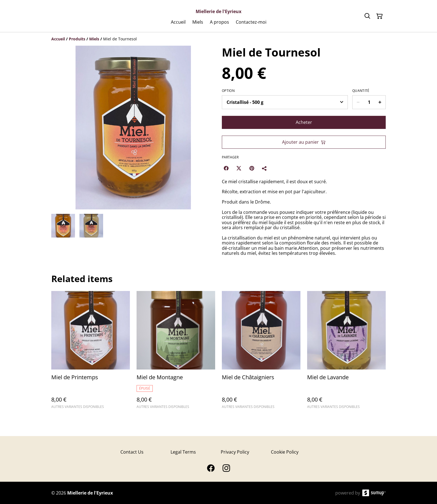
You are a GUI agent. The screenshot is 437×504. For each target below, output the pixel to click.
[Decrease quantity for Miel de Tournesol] (358, 102)
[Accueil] (58, 39)
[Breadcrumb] (219, 39)
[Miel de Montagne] (176, 352)
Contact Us (132, 452)
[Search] (367, 16)
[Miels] (94, 39)
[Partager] (264, 168)
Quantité (361, 91)
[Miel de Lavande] (346, 352)
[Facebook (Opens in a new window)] (226, 168)
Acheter (304, 122)
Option (228, 91)
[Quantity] (369, 102)
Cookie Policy (285, 452)
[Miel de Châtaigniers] (261, 352)
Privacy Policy (235, 452)
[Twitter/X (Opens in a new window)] (239, 168)
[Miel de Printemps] (91, 352)
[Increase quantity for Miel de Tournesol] (380, 102)
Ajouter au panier (304, 142)
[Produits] (77, 39)
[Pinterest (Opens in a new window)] (252, 168)
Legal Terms (183, 452)
